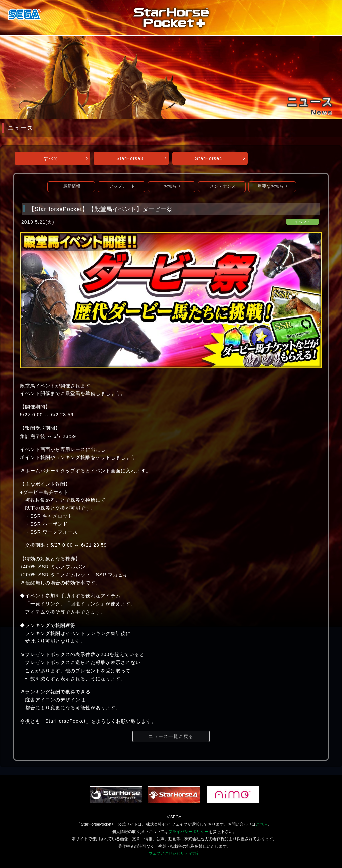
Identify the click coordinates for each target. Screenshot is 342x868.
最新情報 (72, 186)
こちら (262, 824)
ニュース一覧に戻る (171, 736)
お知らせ (172, 186)
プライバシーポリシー (188, 832)
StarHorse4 (209, 158)
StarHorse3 (130, 158)
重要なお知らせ (273, 186)
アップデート (122, 186)
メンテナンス (223, 186)
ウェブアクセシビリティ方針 (174, 853)
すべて (51, 158)
